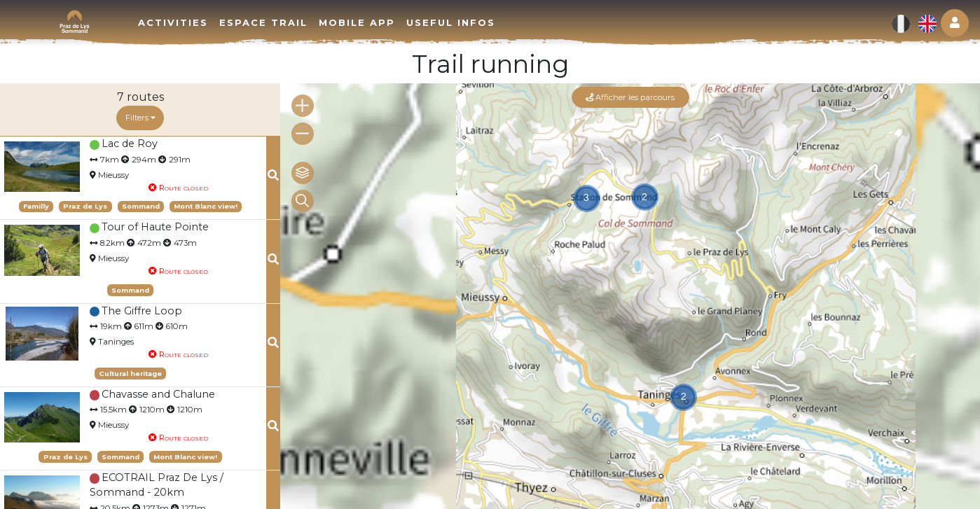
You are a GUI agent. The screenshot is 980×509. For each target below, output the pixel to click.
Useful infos (451, 22)
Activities (173, 22)
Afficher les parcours (630, 97)
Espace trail (263, 22)
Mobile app (357, 22)
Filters (140, 118)
